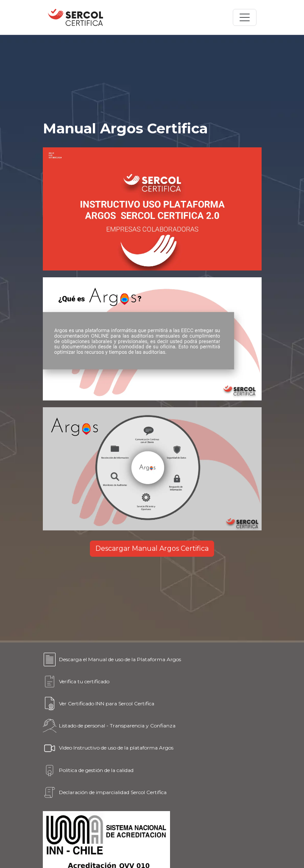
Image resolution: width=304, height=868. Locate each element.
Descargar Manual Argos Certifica (152, 548)
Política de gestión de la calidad (88, 770)
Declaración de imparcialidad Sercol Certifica (105, 792)
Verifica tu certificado (76, 682)
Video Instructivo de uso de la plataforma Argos (108, 748)
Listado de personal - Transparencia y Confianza (109, 726)
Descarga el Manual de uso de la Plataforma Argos (112, 659)
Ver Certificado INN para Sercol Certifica (99, 704)
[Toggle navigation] (245, 17)
